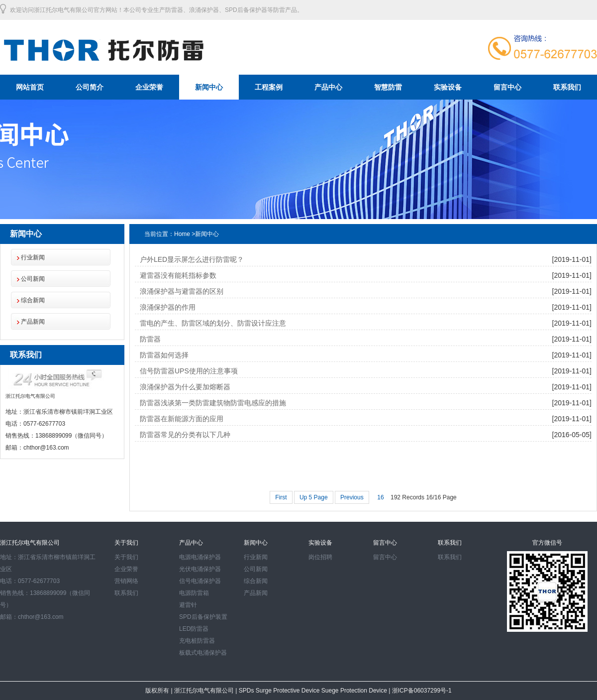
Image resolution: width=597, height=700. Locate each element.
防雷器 (150, 339)
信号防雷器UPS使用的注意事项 (189, 371)
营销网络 (126, 581)
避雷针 (188, 605)
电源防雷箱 (194, 593)
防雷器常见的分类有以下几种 (185, 435)
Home (182, 234)
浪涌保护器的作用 (168, 307)
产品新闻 (33, 322)
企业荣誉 (149, 87)
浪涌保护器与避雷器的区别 (182, 291)
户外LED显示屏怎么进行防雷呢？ (192, 259)
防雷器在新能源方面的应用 (182, 419)
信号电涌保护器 (200, 581)
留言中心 (507, 87)
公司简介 (90, 87)
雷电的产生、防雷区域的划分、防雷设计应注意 (213, 323)
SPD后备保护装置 (203, 617)
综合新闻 (33, 300)
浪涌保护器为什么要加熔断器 (185, 387)
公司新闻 (33, 279)
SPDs (247, 691)
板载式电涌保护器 (203, 653)
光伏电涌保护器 (200, 569)
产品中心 (328, 87)
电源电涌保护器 (200, 557)
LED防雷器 (194, 629)
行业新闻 (33, 257)
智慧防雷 (388, 87)
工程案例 (269, 87)
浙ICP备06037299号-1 (421, 691)
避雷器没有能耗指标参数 (178, 275)
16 (380, 497)
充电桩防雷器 (197, 641)
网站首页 (30, 87)
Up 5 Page (314, 497)
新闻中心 (209, 87)
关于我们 (126, 557)
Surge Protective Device (289, 691)
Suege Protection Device (355, 691)
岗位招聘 (320, 557)
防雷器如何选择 (164, 355)
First (281, 497)
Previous (352, 497)
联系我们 (567, 87)
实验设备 (448, 87)
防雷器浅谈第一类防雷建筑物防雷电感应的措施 (213, 403)
